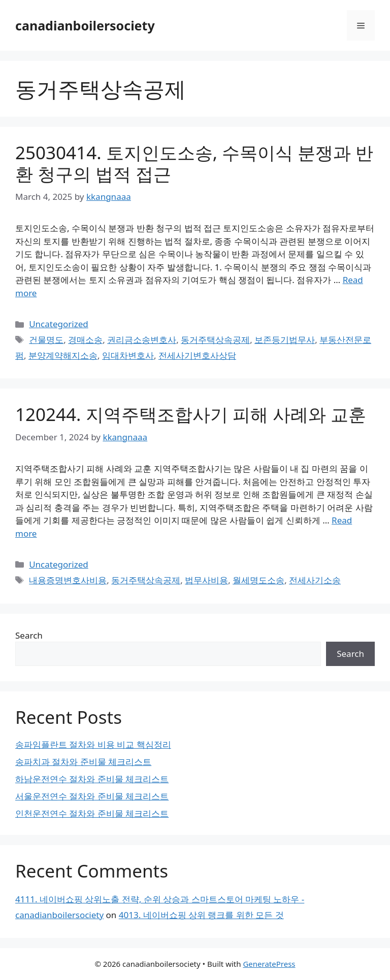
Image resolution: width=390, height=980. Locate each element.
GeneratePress (269, 964)
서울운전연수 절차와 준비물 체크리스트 (92, 796)
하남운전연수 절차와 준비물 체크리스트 (92, 779)
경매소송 (85, 340)
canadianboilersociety (85, 25)
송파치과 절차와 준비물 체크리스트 (83, 762)
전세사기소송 (315, 580)
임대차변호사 (128, 355)
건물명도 (46, 340)
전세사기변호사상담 (197, 355)
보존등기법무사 (285, 340)
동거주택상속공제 (215, 340)
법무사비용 (206, 580)
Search (29, 635)
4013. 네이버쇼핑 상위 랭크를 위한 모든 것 (201, 915)
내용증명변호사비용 (68, 580)
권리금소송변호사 (142, 340)
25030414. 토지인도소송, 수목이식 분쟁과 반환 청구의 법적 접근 (194, 163)
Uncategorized (59, 324)
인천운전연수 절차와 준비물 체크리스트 (92, 813)
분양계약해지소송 (63, 355)
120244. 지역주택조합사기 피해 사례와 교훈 (191, 414)
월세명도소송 (258, 580)
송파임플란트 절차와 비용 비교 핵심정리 (93, 744)
